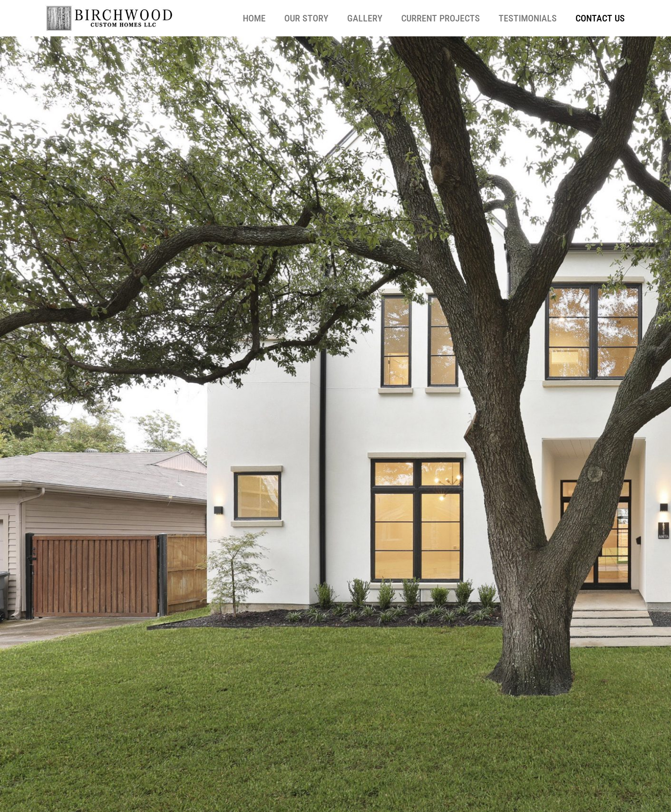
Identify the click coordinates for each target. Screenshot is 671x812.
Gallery (365, 18)
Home (254, 18)
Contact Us (600, 18)
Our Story (306, 18)
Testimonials (528, 18)
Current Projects (441, 18)
